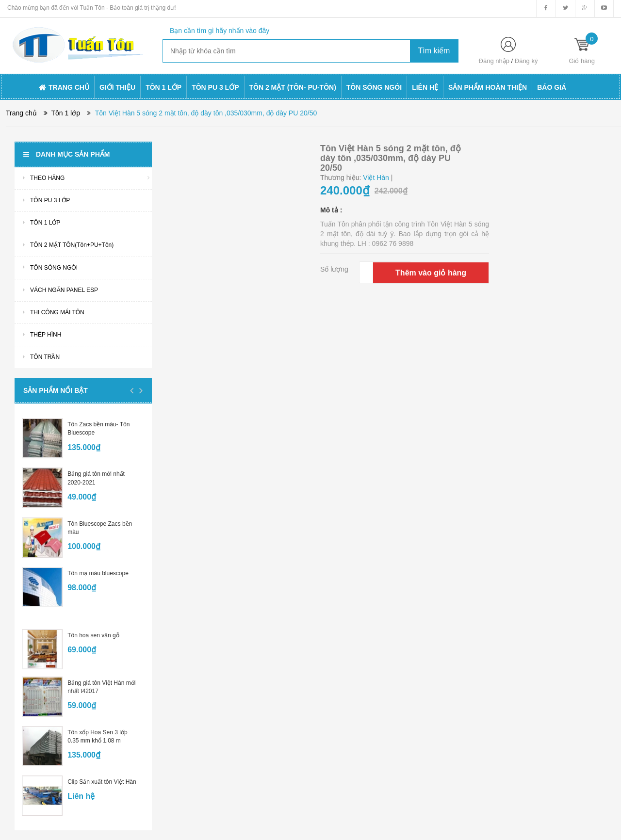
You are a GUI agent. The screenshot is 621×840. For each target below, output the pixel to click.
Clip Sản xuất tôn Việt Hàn (102, 782)
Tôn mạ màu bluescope (98, 573)
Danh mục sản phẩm (66, 154)
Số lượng (334, 269)
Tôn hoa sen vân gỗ (93, 635)
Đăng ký (526, 61)
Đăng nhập (494, 61)
